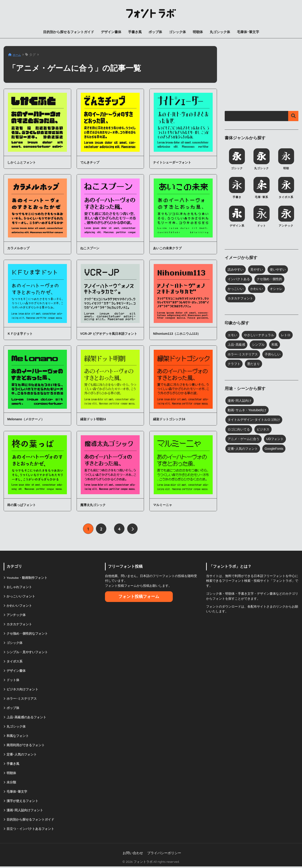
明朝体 (198, 32)
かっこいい (236, 289)
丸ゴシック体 (220, 32)
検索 (293, 116)
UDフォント (278, 440)
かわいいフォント (19, 606)
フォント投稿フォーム (139, 597)
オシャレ (279, 289)
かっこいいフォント (21, 596)
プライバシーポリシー (164, 855)
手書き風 (135, 32)
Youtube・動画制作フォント (27, 577)
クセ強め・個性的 (272, 279)
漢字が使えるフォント (22, 802)
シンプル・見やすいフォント (27, 653)
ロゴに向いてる (240, 430)
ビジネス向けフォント (22, 690)
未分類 (11, 784)
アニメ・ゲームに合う (245, 440)
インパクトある (240, 279)
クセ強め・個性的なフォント (27, 634)
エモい (233, 335)
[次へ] (132, 529)
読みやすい (236, 270)
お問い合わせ (133, 855)
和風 (277, 345)
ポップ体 (155, 32)
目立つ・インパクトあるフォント (30, 830)
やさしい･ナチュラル (261, 335)
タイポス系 (15, 662)
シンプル (260, 345)
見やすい (258, 270)
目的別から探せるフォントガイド (69, 32)
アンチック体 (16, 615)
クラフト (234, 364)
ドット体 (13, 681)
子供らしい (275, 355)
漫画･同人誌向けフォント (25, 812)
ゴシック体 (177, 32)
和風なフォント (18, 737)
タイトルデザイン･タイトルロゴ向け (256, 421)
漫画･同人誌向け (240, 401)
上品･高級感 (237, 345)
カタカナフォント (241, 299)
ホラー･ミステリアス (244, 355)
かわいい (258, 289)
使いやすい (280, 270)
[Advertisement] (262, 74)
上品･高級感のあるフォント (26, 718)
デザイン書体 (111, 32)
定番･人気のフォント (244, 450)
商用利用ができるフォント (26, 746)
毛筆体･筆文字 (248, 32)
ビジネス (265, 430)
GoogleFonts (276, 450)
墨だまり (255, 364)
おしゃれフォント (19, 587)
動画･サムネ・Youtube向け (248, 411)
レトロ (289, 335)
